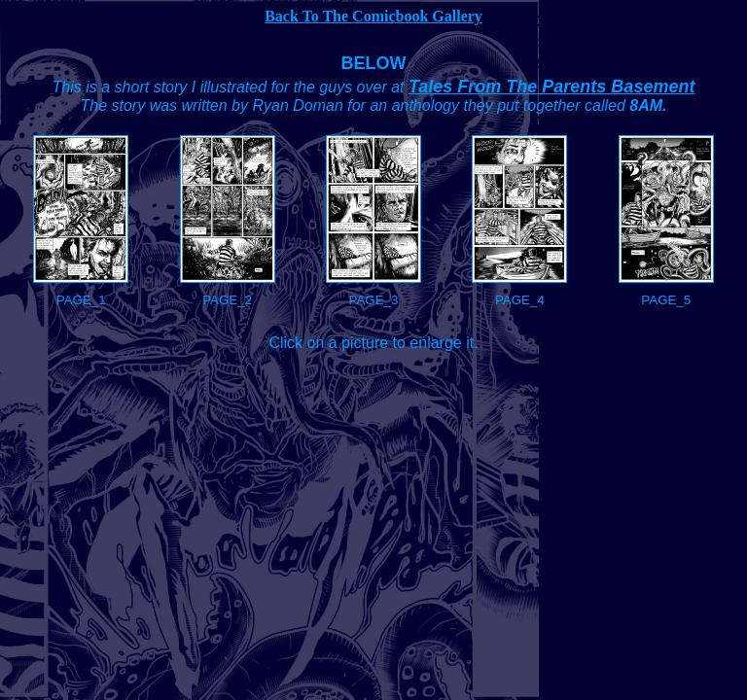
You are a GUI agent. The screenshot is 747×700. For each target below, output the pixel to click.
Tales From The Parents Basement (551, 87)
